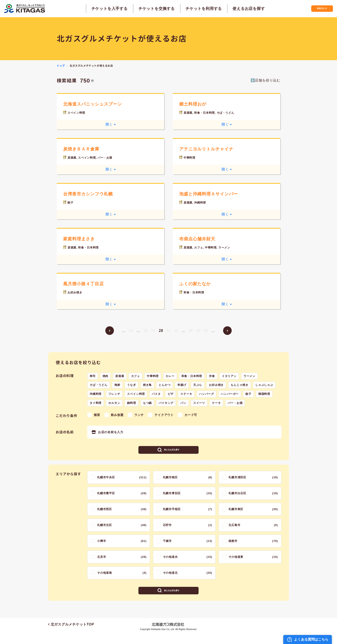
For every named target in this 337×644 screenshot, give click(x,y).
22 (176, 330)
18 (146, 330)
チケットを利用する (196, 9)
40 (198, 330)
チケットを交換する (149, 9)
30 (191, 330)
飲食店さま (315, 8)
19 (153, 330)
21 (168, 330)
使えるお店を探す (241, 9)
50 (206, 330)
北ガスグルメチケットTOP (71, 635)
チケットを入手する (102, 9)
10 (131, 330)
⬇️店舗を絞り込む (265, 80)
